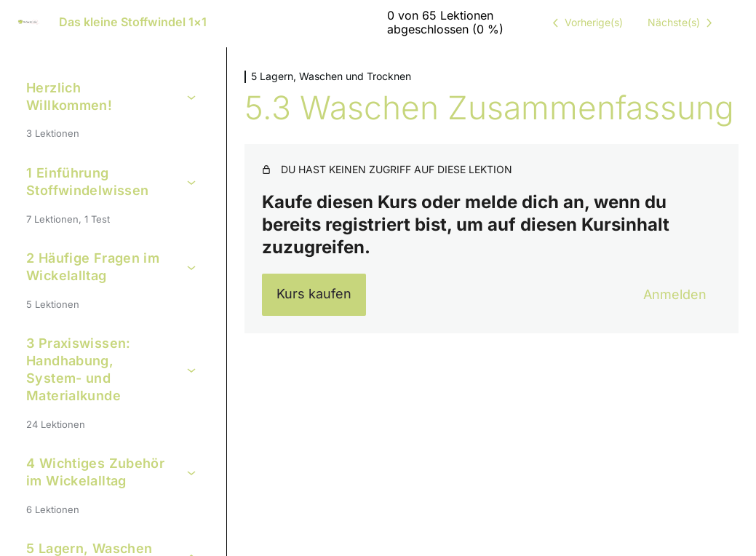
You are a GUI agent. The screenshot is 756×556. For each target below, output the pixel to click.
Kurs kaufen (314, 294)
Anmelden (675, 294)
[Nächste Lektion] (683, 23)
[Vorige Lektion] (585, 23)
